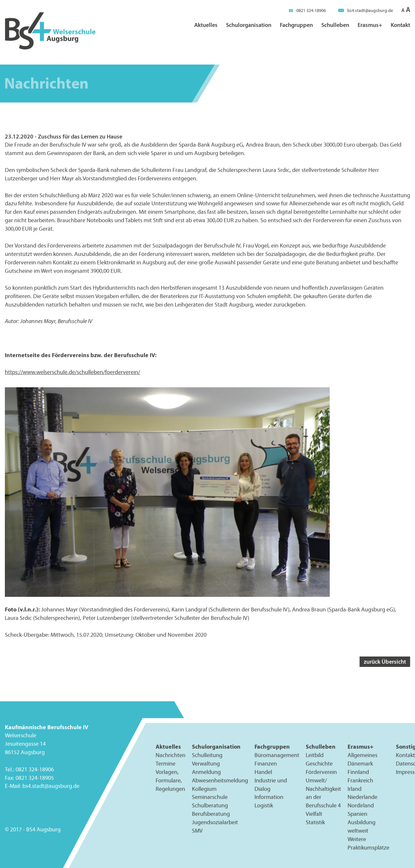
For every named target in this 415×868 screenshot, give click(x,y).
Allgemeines (362, 755)
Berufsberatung (211, 814)
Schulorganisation (249, 25)
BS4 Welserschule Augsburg (50, 31)
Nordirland (361, 805)
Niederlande (362, 797)
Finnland (358, 772)
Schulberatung (210, 805)
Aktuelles (206, 25)
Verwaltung (206, 763)
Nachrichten (171, 755)
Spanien (357, 814)
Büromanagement (277, 755)
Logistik (264, 805)
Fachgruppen (296, 25)
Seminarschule (210, 797)
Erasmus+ (370, 25)
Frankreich (360, 780)
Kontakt (400, 25)
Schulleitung (207, 755)
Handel (263, 772)
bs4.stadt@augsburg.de (366, 11)
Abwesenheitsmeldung (220, 780)
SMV (197, 831)
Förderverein (321, 772)
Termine (166, 763)
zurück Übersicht (385, 662)
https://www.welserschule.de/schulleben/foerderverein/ (72, 372)
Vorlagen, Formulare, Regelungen (170, 780)
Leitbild (315, 755)
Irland (355, 789)
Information (269, 797)
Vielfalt (314, 814)
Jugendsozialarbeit (215, 822)
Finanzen (266, 763)
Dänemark (360, 763)
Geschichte (319, 763)
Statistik (315, 822)
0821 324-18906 (307, 11)
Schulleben (335, 25)
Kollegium (204, 789)
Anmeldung (206, 772)
